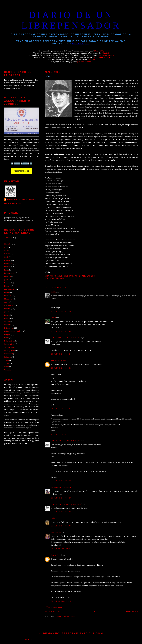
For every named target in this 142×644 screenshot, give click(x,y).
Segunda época (10, 347)
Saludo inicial (9, 344)
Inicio (93, 611)
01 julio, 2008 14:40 (61, 601)
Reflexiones (8, 328)
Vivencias (8, 370)
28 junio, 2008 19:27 (61, 434)
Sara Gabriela (56, 532)
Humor (7, 286)
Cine (6, 247)
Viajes (6, 360)
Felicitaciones (9, 273)
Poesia (7, 315)
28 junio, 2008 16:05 (61, 331)
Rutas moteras (9, 341)
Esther (53, 518)
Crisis (6, 257)
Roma (6, 338)
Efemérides (8, 264)
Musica (7, 302)
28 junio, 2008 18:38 (61, 368)
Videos (7, 363)
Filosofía (7, 276)
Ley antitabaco (10, 289)
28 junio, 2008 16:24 (61, 354)
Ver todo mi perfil (13, 204)
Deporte (7, 260)
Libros (7, 292)
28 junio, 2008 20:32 (61, 481)
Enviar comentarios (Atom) (65, 616)
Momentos (8, 299)
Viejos (6, 367)
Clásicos (7, 254)
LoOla (53, 292)
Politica (7, 318)
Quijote (7, 322)
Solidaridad (8, 354)
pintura (7, 312)
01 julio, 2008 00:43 (61, 549)
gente (6, 280)
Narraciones (9, 305)
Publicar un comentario (53, 607)
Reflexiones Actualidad (13, 331)
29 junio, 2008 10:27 (61, 498)
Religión (7, 334)
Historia (7, 283)
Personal (60, 278)
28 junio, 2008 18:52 (61, 409)
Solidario (7, 357)
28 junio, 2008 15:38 (61, 311)
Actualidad (8, 238)
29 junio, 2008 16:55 (61, 512)
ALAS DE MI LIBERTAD (61, 487)
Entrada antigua (132, 611)
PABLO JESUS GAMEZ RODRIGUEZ (66, 338)
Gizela (53, 318)
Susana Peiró (56, 555)
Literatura (8, 296)
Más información (22, 171)
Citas (6, 251)
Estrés (6, 270)
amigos (7, 241)
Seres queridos (9, 351)
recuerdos (8, 325)
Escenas (7, 267)
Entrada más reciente (52, 611)
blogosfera (8, 244)
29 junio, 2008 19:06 (61, 526)
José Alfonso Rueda (58, 360)
